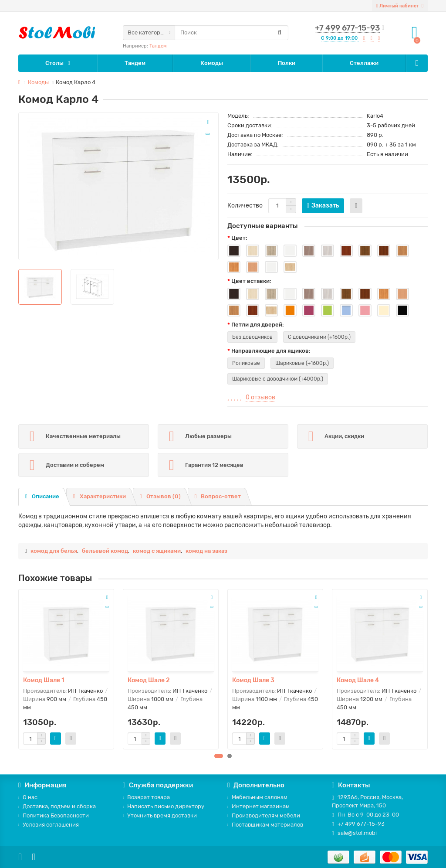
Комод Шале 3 (253, 680)
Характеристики (100, 496)
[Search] (231, 33)
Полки (287, 63)
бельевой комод (105, 551)
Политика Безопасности (54, 815)
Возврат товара (146, 797)
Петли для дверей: (258, 325)
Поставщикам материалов (265, 825)
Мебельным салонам (257, 797)
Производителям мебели (264, 815)
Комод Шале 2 (149, 680)
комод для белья (54, 551)
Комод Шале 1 (44, 680)
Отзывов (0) (160, 496)
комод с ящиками (157, 551)
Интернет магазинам (258, 806)
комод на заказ (206, 551)
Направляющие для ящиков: (271, 351)
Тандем (158, 46)
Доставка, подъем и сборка (57, 806)
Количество (245, 206)
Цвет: (239, 238)
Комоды (212, 63)
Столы (54, 63)
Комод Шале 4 (358, 680)
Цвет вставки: (251, 281)
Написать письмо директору (164, 806)
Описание (42, 496)
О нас (28, 797)
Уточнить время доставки (160, 815)
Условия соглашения (49, 825)
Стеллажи (364, 63)
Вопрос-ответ (218, 496)
